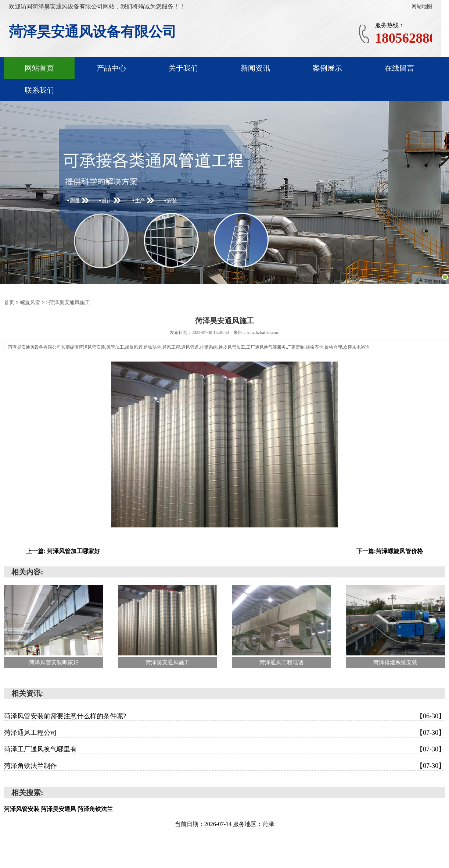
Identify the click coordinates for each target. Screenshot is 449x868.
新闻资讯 (255, 68)
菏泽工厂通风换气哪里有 (224, 749)
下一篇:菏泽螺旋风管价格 (390, 551)
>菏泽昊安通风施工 (68, 302)
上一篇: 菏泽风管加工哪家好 (63, 551)
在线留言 (399, 68)
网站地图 (422, 6)
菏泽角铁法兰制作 (224, 765)
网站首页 (39, 68)
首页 (9, 302)
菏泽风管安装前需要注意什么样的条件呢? (224, 716)
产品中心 (111, 68)
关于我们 (183, 68)
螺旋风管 (30, 302)
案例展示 (327, 68)
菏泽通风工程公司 (224, 732)
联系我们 (39, 90)
